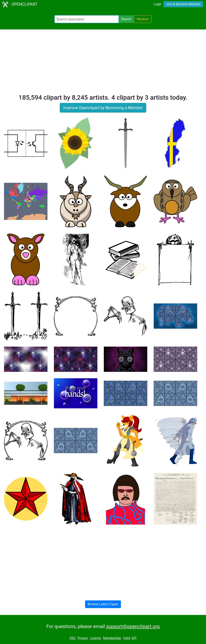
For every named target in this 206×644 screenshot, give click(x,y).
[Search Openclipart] (87, 19)
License (95, 638)
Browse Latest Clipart (103, 604)
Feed (127, 638)
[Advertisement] (103, 63)
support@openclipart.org (133, 626)
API (134, 638)
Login (157, 4)
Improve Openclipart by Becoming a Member (103, 108)
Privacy (83, 638)
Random (143, 19)
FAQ (73, 638)
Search (126, 19)
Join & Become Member (183, 4)
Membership (112, 638)
